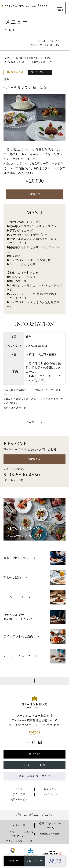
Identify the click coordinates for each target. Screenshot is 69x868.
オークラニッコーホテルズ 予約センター (19, 834)
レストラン (50, 789)
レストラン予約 (34, 765)
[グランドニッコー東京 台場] (19, 6)
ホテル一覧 (19, 825)
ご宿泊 (19, 789)
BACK (30, 422)
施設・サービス (19, 799)
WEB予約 (34, 194)
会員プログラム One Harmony (50, 825)
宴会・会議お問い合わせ (34, 776)
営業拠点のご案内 (50, 834)
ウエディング (50, 794)
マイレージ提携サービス (19, 841)
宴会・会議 (19, 794)
